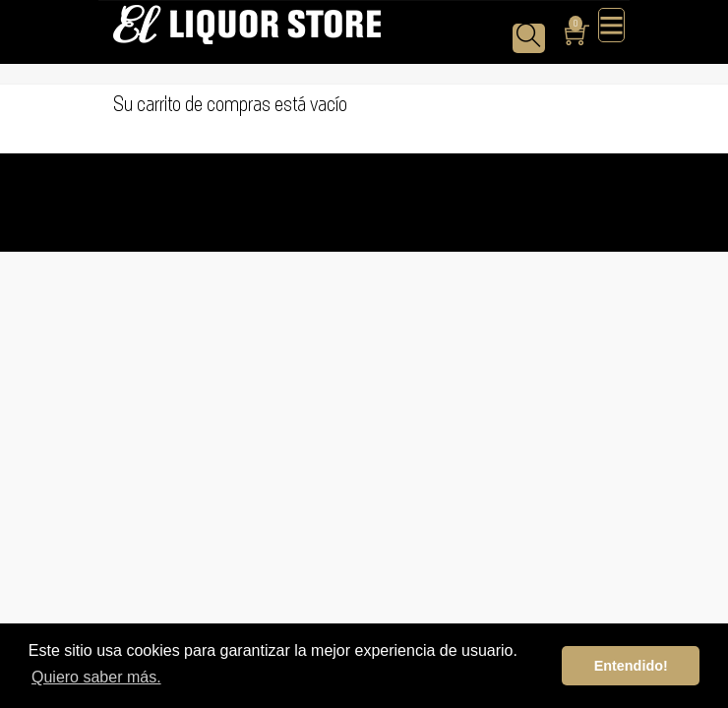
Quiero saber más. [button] (96, 677)
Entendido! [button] (631, 666)
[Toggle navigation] (611, 25)
